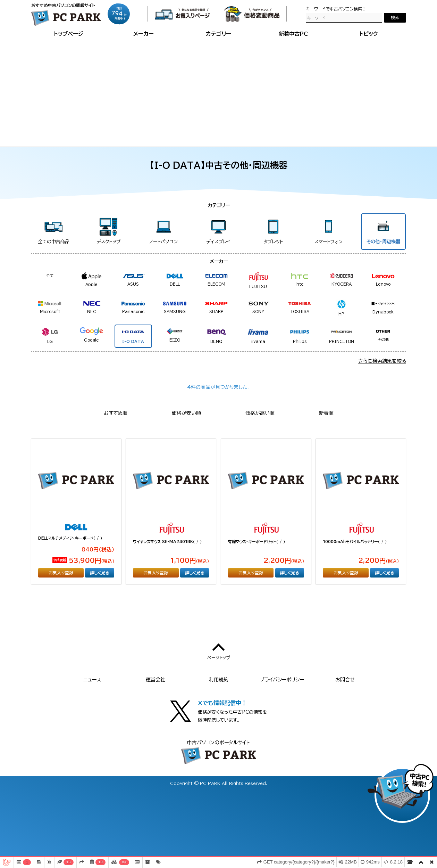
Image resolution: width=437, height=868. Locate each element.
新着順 (326, 413)
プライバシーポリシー (282, 680)
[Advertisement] (219, 91)
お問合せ (345, 680)
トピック (369, 34)
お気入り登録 (61, 573)
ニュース (92, 680)
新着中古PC (293, 34)
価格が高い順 (260, 413)
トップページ (69, 34)
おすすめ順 (116, 413)
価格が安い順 (186, 413)
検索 (395, 18)
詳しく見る (100, 573)
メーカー (144, 34)
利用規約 (219, 680)
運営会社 (156, 680)
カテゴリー (218, 34)
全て (50, 275)
